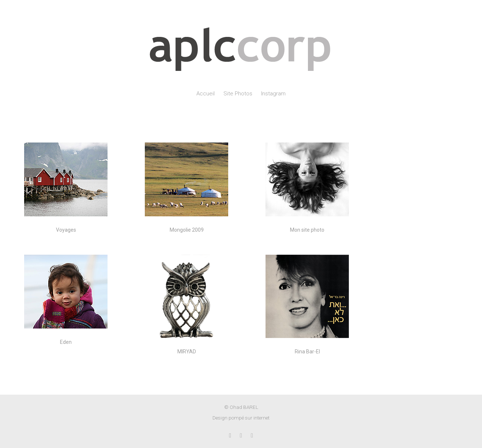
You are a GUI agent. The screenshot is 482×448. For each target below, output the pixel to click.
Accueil (206, 94)
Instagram (273, 94)
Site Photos (238, 94)
